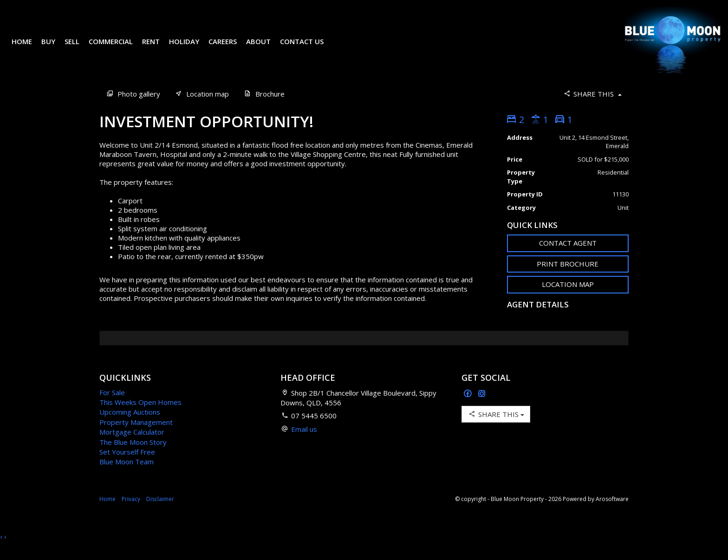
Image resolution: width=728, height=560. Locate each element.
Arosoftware (612, 513)
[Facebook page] (469, 408)
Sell (79, 48)
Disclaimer (160, 513)
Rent (158, 48)
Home (29, 48)
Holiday (191, 48)
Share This (592, 107)
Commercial (118, 48)
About (265, 48)
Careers (230, 48)
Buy (55, 48)
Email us (304, 443)
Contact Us (309, 48)
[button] (568, 278)
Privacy (131, 513)
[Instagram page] (482, 408)
